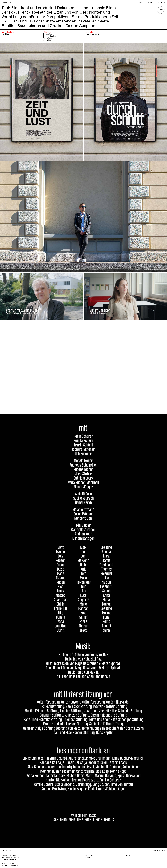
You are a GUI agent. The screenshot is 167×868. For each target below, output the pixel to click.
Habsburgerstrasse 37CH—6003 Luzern (10, 858)
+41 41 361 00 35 (9, 863)
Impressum (131, 856)
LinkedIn (89, 857)
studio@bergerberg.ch (10, 865)
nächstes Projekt (159, 850)
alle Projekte (6, 850)
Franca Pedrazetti (92, 34)
